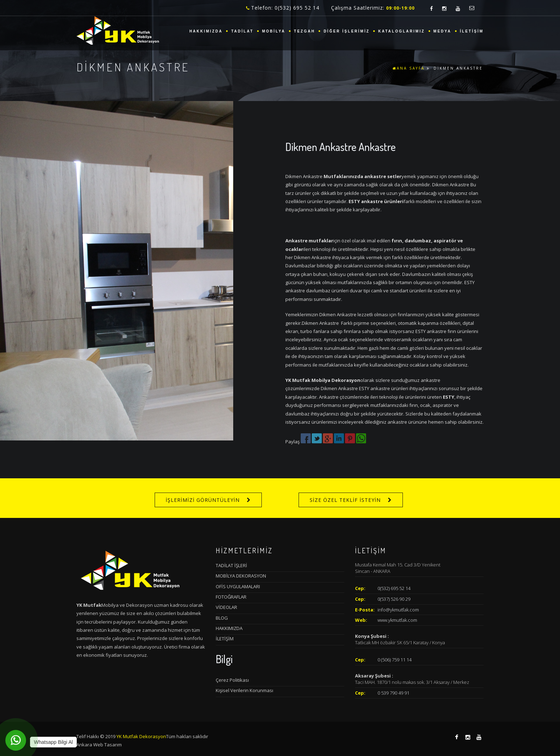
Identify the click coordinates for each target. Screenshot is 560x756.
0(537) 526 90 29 (394, 599)
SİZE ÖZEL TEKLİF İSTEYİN (345, 500)
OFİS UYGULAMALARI (238, 586)
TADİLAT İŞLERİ (231, 565)
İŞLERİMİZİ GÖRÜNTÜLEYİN (203, 500)
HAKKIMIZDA (206, 31)
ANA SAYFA (409, 68)
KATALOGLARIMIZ (402, 31)
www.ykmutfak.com (397, 620)
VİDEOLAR (226, 607)
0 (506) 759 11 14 (394, 660)
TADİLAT (242, 31)
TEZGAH (304, 31)
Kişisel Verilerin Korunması (244, 690)
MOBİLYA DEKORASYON (241, 576)
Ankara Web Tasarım (99, 745)
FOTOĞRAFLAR (231, 597)
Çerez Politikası (232, 680)
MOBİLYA (274, 31)
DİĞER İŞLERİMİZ (347, 31)
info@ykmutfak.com (398, 610)
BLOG (222, 618)
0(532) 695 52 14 (394, 588)
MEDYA (442, 31)
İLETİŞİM (472, 31)
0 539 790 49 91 (393, 693)
